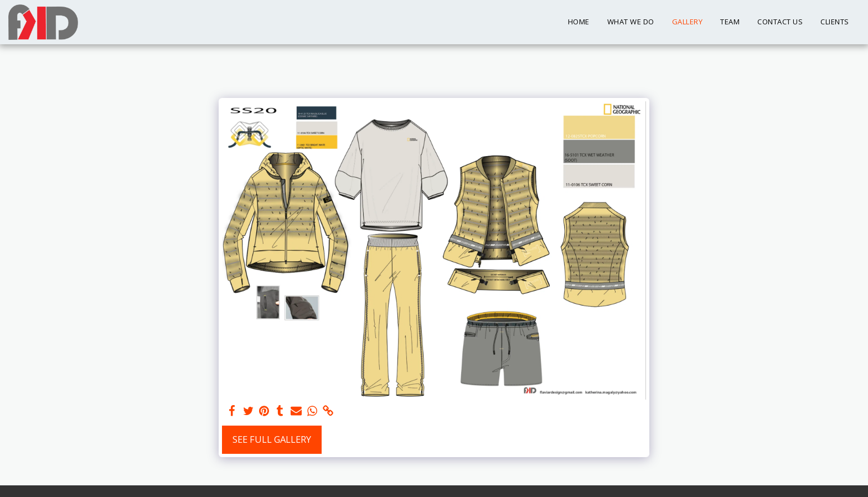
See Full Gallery (272, 439)
